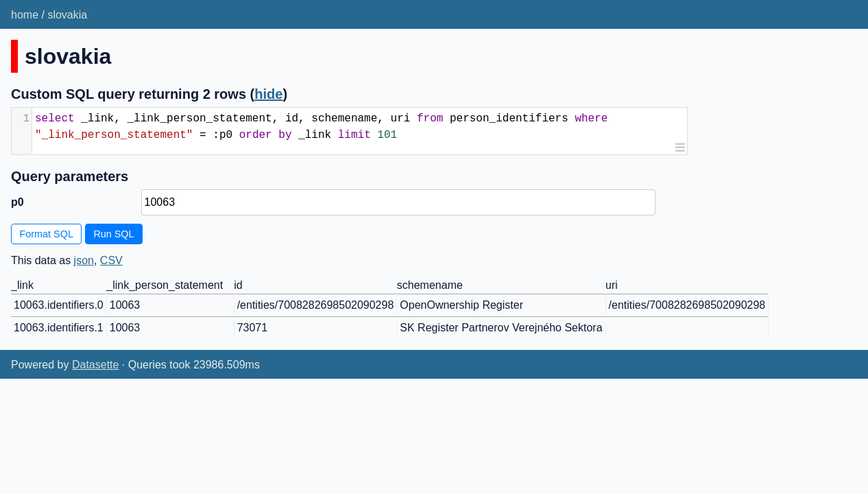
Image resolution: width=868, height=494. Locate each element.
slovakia (67, 15)
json (84, 260)
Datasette (95, 365)
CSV (111, 260)
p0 (17, 202)
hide (268, 94)
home (25, 15)
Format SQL (47, 234)
